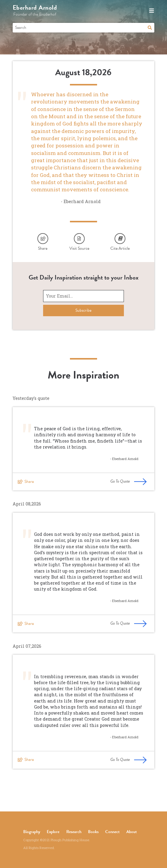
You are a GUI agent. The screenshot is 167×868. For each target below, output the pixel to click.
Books (93, 832)
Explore (53, 832)
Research (74, 832)
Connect (112, 832)
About (132, 832)
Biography (32, 832)
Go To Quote (128, 482)
